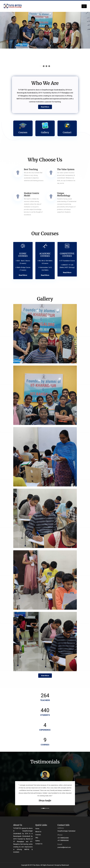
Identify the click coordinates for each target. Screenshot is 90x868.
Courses (23, 132)
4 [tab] (47, 808)
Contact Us (39, 844)
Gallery (45, 132)
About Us (38, 832)
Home (37, 829)
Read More (45, 107)
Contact (67, 132)
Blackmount (65, 865)
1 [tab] (42, 808)
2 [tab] (44, 808)
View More (45, 676)
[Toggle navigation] (84, 6)
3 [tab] (46, 808)
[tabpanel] (43, 788)
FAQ (37, 838)
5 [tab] (49, 808)
